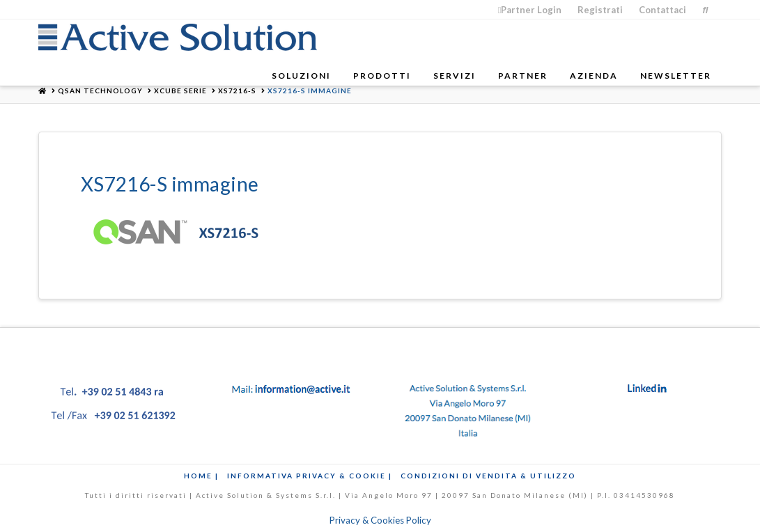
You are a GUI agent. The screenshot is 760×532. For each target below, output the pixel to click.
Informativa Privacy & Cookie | (310, 476)
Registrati (600, 10)
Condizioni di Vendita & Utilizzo (488, 476)
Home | (201, 476)
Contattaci (662, 10)
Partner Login (530, 10)
